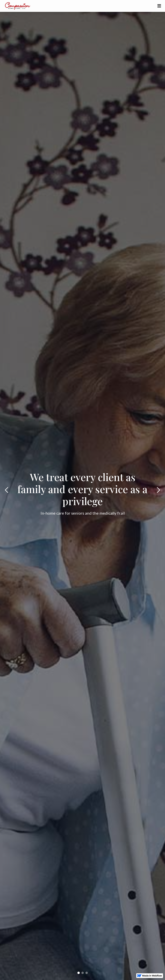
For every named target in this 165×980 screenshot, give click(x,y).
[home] (17, 6)
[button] (159, 6)
